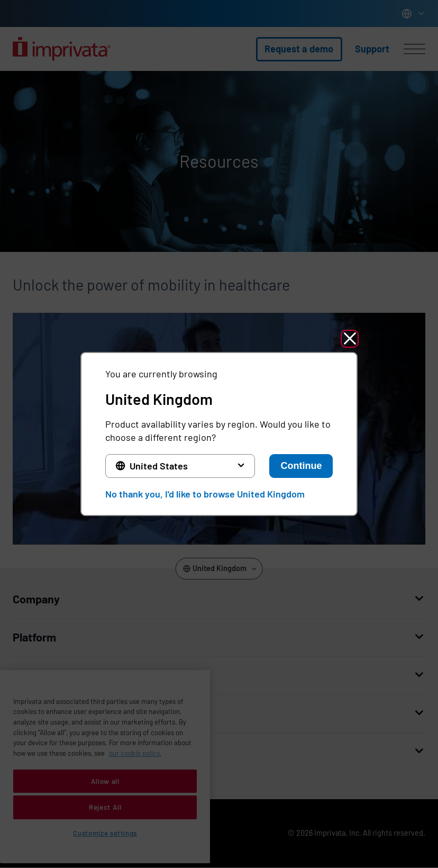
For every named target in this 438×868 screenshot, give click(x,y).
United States (159, 466)
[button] (350, 339)
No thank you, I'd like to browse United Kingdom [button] (205, 494)
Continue (301, 466)
